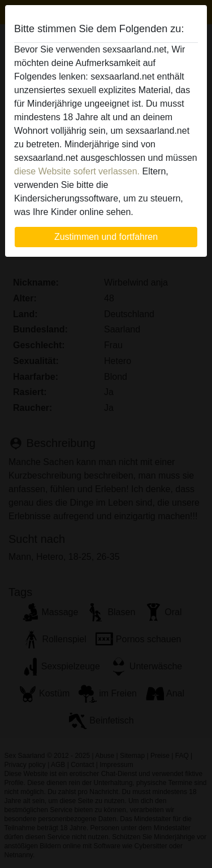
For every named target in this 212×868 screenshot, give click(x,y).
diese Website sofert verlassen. (77, 171)
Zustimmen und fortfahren (106, 237)
